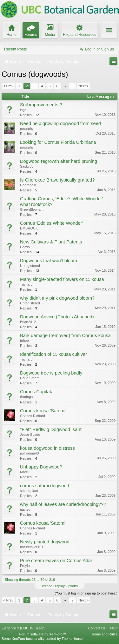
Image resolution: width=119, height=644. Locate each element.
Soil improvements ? (41, 105)
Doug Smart (29, 378)
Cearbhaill (28, 185)
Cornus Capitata (37, 392)
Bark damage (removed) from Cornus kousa (65, 335)
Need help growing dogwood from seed (60, 123)
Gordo (25, 247)
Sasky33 (27, 166)
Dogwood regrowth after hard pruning (59, 161)
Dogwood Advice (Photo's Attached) (57, 317)
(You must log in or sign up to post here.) (86, 593)
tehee (24, 341)
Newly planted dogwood (45, 542)
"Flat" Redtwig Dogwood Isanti (51, 429)
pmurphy (27, 129)
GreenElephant (32, 209)
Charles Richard (33, 416)
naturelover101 (32, 547)
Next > (83, 86)
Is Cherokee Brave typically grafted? (57, 180)
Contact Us (97, 628)
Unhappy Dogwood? (41, 467)
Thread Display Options (60, 586)
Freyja (25, 566)
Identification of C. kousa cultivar (53, 354)
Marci (24, 472)
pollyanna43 (29, 453)
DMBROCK (29, 228)
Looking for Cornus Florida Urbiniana (58, 142)
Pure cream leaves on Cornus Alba (56, 561)
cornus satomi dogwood (45, 486)
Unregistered (30, 266)
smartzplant (29, 491)
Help (114, 628)
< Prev (8, 86)
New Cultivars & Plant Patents (51, 242)
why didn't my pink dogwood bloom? (57, 298)
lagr (23, 110)
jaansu (25, 509)
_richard (26, 284)
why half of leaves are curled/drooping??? (63, 504)
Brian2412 (28, 322)
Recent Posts (15, 49)
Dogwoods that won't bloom (49, 261)
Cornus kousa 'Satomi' (43, 411)
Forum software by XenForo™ (43, 634)
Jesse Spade (30, 435)
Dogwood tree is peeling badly (51, 373)
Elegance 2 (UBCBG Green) (23, 628)
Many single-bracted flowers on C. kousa (62, 279)
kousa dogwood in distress (47, 448)
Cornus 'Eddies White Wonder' (51, 223)
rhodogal (27, 397)
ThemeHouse (72, 639)
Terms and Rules (104, 634)
